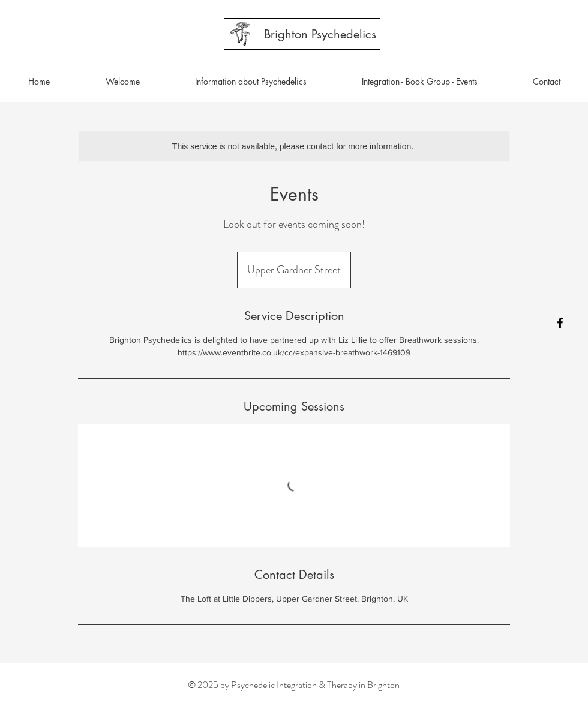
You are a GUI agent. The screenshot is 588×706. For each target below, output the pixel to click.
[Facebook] (560, 323)
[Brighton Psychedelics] (320, 34)
